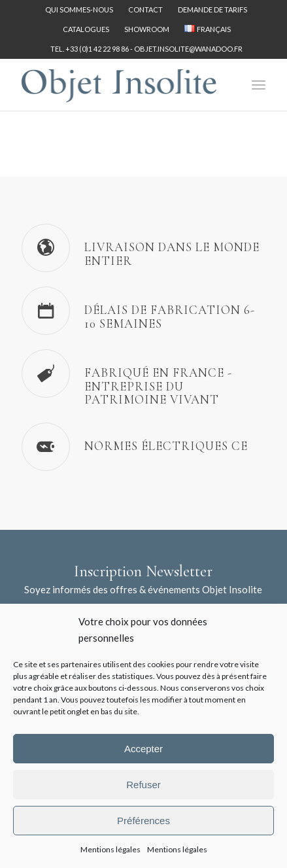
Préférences (143, 821)
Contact (145, 9)
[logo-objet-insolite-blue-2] (119, 84)
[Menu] (259, 84)
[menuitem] (79, 10)
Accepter (143, 749)
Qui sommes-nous (79, 9)
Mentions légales (110, 849)
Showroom (147, 29)
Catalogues (86, 29)
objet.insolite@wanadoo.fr (188, 49)
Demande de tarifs (212, 9)
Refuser (143, 785)
